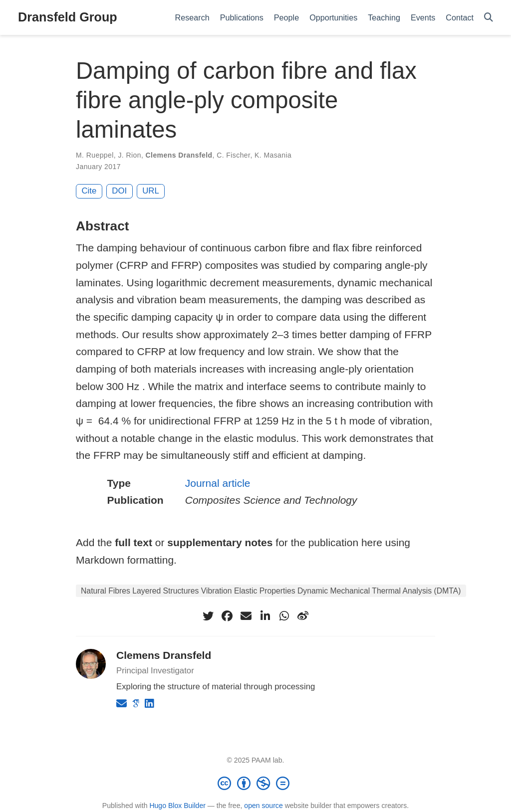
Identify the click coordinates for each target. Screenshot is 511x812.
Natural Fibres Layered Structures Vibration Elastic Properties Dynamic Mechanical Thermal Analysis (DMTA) (271, 591)
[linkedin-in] (265, 616)
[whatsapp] (284, 616)
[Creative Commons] (255, 783)
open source (263, 806)
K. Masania (273, 155)
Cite (89, 191)
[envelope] (246, 616)
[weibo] (303, 616)
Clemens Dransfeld (179, 155)
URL (151, 191)
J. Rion (129, 155)
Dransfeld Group (68, 17)
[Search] (489, 18)
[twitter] (208, 616)
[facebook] (227, 616)
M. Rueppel (95, 155)
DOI (119, 191)
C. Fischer (233, 155)
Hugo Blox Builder (177, 806)
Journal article (218, 483)
